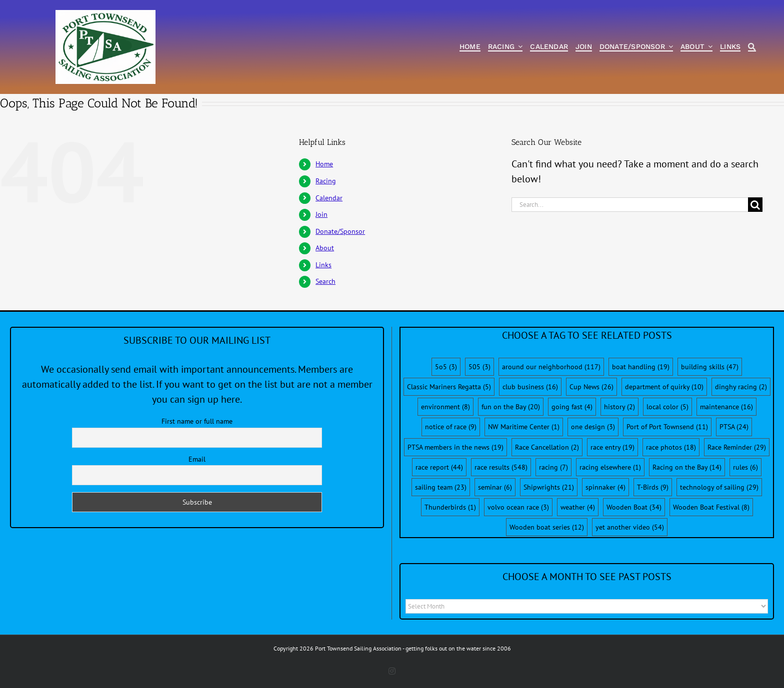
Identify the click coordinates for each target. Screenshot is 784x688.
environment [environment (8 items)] (445, 407)
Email (197, 459)
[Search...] (630, 205)
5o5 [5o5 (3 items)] (446, 367)
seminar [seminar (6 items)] (495, 487)
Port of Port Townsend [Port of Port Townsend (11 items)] (667, 427)
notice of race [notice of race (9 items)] (451, 427)
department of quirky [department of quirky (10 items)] (664, 387)
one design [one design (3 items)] (593, 427)
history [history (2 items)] (619, 407)
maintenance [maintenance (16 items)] (726, 407)
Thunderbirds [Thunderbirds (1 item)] (450, 507)
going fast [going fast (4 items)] (572, 407)
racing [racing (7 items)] (553, 467)
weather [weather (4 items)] (578, 507)
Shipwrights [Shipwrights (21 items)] (549, 487)
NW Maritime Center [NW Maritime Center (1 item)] (524, 427)
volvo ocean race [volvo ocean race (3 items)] (518, 507)
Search (325, 281)
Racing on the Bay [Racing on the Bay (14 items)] (687, 467)
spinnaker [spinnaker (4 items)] (605, 487)
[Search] (752, 47)
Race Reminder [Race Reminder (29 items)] (737, 447)
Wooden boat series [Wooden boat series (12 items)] (547, 527)
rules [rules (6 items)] (745, 467)
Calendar (329, 198)
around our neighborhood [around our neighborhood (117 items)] (551, 367)
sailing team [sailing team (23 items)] (441, 487)
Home (324, 164)
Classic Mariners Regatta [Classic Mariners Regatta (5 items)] (449, 387)
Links (323, 265)
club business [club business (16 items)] (530, 387)
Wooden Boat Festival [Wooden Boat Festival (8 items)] (711, 507)
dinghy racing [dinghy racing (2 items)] (741, 387)
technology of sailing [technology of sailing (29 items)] (719, 487)
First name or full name (197, 421)
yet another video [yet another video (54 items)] (630, 527)
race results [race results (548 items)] (501, 467)
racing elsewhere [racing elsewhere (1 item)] (610, 467)
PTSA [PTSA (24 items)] (734, 427)
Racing (326, 181)
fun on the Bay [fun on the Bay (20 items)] (511, 407)
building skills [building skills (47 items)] (710, 367)
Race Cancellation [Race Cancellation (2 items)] (547, 447)
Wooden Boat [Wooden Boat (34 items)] (634, 507)
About (325, 248)
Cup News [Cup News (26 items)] (591, 387)
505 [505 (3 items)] (479, 367)
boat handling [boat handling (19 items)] (641, 367)
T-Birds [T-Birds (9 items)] (653, 487)
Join (321, 214)
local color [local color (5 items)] (667, 407)
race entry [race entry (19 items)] (612, 447)
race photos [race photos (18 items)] (671, 447)
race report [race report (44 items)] (439, 467)
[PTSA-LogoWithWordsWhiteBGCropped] (105, 15)
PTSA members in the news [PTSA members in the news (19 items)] (455, 447)
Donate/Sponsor (340, 231)
